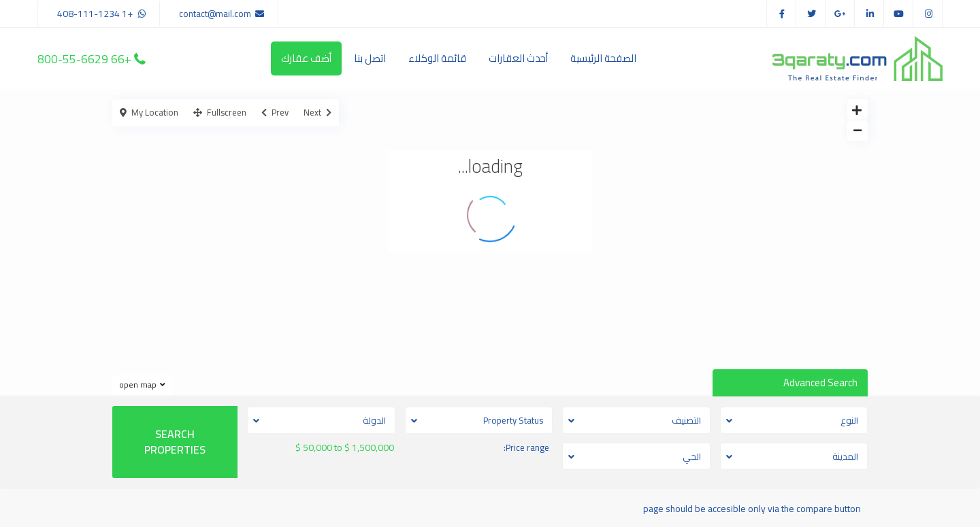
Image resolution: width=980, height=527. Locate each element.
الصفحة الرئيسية (603, 58)
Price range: (526, 447)
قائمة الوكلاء (437, 58)
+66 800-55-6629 (84, 58)
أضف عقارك (306, 58)
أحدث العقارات (518, 58)
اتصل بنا (370, 58)
